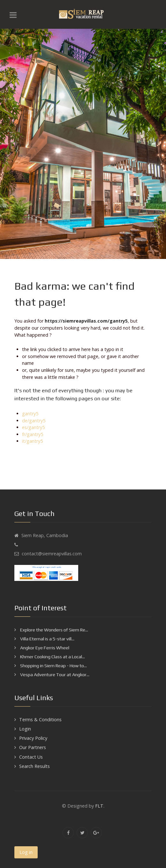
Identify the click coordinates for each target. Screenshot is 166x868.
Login (25, 729)
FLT (99, 806)
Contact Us (31, 757)
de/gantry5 (34, 421)
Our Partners (33, 747)
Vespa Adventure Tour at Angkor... (54, 675)
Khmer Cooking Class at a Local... (52, 657)
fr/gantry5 (33, 434)
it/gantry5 (32, 441)
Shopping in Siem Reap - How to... (53, 666)
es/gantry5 (33, 427)
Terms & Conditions (40, 719)
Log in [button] (26, 852)
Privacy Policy (33, 738)
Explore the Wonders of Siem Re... (54, 630)
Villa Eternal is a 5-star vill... (47, 639)
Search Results (34, 766)
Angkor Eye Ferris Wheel (44, 648)
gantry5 (30, 414)
